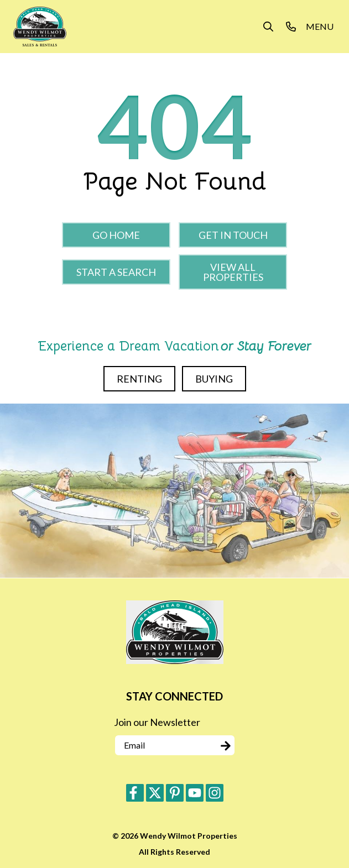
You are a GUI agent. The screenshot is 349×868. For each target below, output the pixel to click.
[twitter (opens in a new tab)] (155, 793)
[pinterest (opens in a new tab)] (175, 793)
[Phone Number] (291, 27)
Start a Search (116, 272)
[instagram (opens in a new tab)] (215, 793)
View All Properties (233, 272)
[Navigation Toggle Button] (320, 27)
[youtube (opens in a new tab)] (195, 793)
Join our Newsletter (157, 722)
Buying (214, 379)
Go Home (116, 235)
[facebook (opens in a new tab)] (135, 793)
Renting (139, 379)
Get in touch (233, 235)
